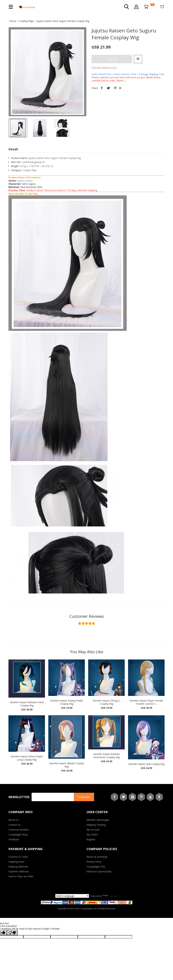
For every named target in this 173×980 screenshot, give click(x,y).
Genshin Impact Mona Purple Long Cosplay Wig (27, 758)
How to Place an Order (21, 876)
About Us (14, 820)
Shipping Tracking (96, 825)
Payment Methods (19, 871)
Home (13, 21)
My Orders (92, 834)
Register (91, 839)
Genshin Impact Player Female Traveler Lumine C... (146, 702)
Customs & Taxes (18, 857)
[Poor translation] (12, 933)
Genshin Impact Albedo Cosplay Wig (67, 765)
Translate (110, 896)
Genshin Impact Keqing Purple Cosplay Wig (67, 702)
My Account (93, 830)
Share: (95, 88)
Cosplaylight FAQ (96, 867)
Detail (13, 149)
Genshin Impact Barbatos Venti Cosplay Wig (27, 704)
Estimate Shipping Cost (104, 67)
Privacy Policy (94, 862)
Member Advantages (98, 820)
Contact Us (15, 825)
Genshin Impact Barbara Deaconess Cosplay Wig (107, 756)
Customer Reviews (87, 616)
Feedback (14, 839)
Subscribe (84, 797)
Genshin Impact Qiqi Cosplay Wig (146, 764)
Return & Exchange (97, 857)
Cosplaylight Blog (18, 834)
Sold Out (112, 59)
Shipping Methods (18, 867)
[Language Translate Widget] (72, 896)
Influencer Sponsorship (99, 871)
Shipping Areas (16, 862)
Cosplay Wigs (26, 21)
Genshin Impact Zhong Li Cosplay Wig (106, 702)
